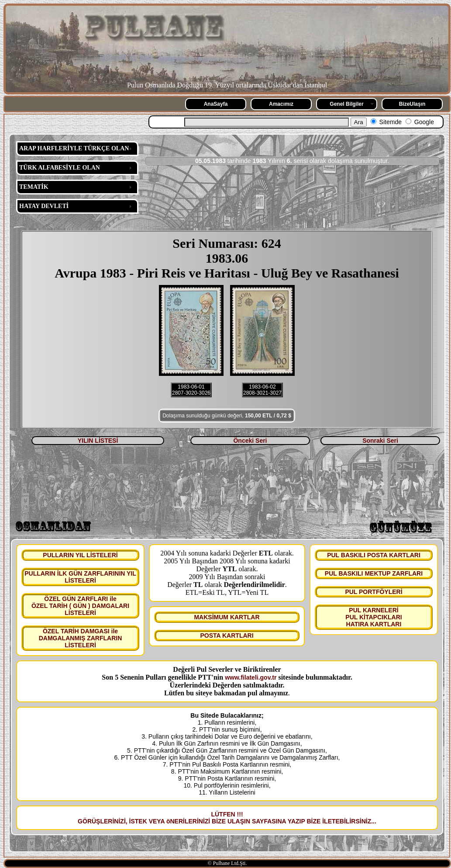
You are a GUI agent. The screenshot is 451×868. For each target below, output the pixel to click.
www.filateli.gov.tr (251, 677)
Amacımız (281, 104)
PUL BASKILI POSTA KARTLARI (374, 555)
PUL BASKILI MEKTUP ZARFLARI (374, 573)
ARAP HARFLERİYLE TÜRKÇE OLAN (74, 148)
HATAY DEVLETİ (44, 206)
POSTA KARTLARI (227, 635)
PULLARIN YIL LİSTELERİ (80, 555)
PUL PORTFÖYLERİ (374, 592)
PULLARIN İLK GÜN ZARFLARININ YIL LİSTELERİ (80, 577)
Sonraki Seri (380, 441)
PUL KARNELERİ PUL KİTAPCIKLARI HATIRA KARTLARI (374, 617)
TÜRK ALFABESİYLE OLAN (60, 168)
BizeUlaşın (412, 104)
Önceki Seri (250, 441)
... (374, 821)
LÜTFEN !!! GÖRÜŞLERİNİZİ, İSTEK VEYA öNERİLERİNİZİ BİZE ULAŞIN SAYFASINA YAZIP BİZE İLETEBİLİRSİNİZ (224, 818)
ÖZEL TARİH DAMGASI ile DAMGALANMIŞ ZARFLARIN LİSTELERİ (81, 638)
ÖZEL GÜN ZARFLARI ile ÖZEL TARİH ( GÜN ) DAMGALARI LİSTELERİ (80, 606)
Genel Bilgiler (346, 104)
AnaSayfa (216, 104)
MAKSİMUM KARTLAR (227, 617)
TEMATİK (34, 187)
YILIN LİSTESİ (98, 441)
